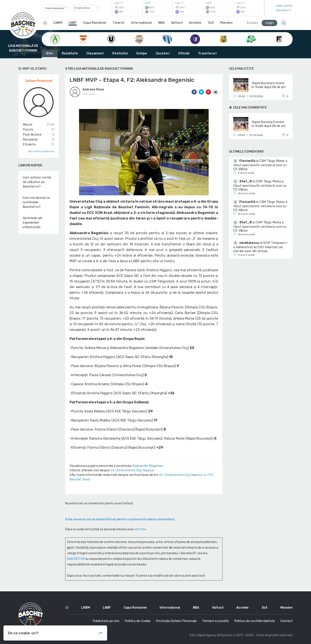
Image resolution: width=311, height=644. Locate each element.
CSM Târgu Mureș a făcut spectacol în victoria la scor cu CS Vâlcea (260, 165)
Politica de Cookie (138, 621)
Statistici (120, 53)
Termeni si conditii (215, 621)
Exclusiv (252, 23)
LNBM (58, 23)
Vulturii (177, 23)
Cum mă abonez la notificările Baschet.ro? (36, 202)
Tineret (119, 23)
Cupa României (95, 23)
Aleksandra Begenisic (148, 466)
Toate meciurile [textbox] (55, 8)
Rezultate (70, 53)
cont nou (140, 529)
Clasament (95, 53)
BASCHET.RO (76, 559)
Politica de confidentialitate (255, 621)
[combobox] (55, 8)
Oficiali (184, 53)
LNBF (73, 23)
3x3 (211, 23)
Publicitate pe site (106, 621)
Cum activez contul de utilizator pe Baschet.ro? (37, 182)
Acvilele (195, 23)
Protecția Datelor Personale (176, 621)
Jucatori (162, 53)
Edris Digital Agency (203, 635)
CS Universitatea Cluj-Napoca (132, 470)
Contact (286, 621)
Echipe (142, 53)
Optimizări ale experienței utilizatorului (33, 223)
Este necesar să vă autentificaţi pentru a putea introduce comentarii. (120, 519)
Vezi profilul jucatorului (41, 151)
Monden (226, 23)
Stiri (50, 53)
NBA (161, 23)
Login (269, 23)
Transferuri (207, 53)
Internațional (141, 23)
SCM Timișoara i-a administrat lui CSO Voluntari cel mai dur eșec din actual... (261, 247)
